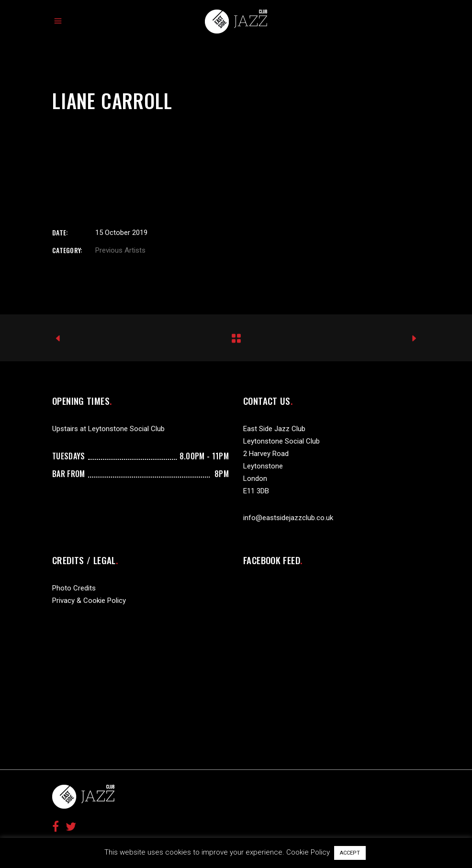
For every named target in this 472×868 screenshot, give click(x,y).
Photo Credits (74, 588)
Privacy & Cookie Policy (89, 601)
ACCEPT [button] (350, 853)
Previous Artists (120, 250)
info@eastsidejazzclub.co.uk (288, 518)
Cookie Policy (308, 852)
